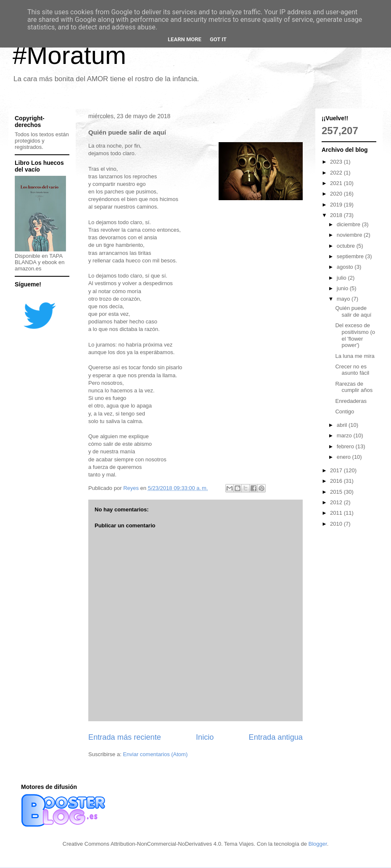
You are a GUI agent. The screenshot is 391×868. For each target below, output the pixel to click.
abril (343, 425)
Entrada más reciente (125, 737)
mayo (344, 299)
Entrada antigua (276, 737)
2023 (337, 162)
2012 (337, 502)
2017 (337, 470)
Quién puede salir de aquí (353, 311)
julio (342, 278)
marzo (345, 435)
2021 (337, 183)
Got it (218, 39)
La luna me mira (355, 356)
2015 (337, 492)
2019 (337, 205)
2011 (337, 513)
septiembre (351, 256)
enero (345, 457)
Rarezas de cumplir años (354, 387)
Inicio (205, 737)
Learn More (185, 39)
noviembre (350, 235)
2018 (337, 215)
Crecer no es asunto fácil (352, 370)
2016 (337, 481)
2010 (337, 524)
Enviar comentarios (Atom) (155, 754)
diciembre (349, 224)
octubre (347, 246)
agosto (346, 267)
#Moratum (69, 55)
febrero (346, 446)
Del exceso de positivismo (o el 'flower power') (355, 335)
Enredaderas (351, 401)
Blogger (318, 844)
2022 (337, 173)
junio (343, 288)
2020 (337, 194)
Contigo (345, 412)
